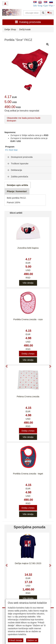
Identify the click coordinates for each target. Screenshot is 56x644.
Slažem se (32, 640)
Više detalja (28, 283)
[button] (5, 365)
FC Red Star (11, 150)
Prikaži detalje (16, 640)
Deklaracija (14, 170)
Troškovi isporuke (18, 163)
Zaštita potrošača (17, 177)
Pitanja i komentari (17, 191)
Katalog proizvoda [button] (28, 22)
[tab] (28, 157)
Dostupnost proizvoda (20, 157)
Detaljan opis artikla (17, 185)
